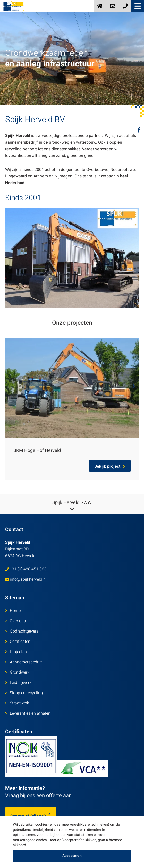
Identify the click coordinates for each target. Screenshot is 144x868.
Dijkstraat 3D (20, 549)
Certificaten (18, 642)
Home (13, 611)
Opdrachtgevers (22, 631)
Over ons (15, 621)
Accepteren (72, 856)
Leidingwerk (18, 683)
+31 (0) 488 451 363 (26, 569)
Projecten (16, 652)
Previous (10, 386)
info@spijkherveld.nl (26, 579)
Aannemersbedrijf (23, 662)
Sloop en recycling (24, 693)
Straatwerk (17, 703)
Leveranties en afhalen (28, 713)
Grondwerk (17, 672)
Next (134, 386)
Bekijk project (110, 466)
